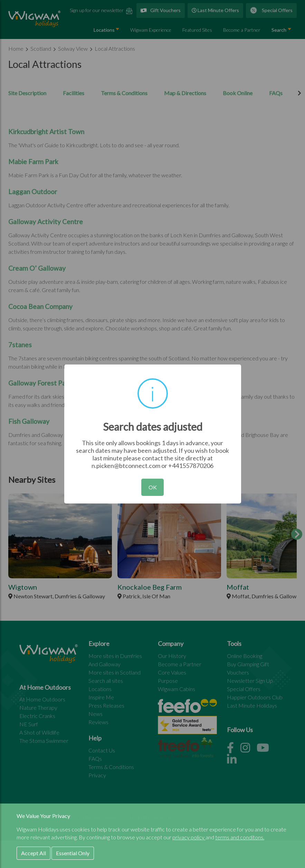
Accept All (34, 853)
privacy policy (189, 837)
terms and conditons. (240, 837)
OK (153, 487)
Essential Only (73, 853)
